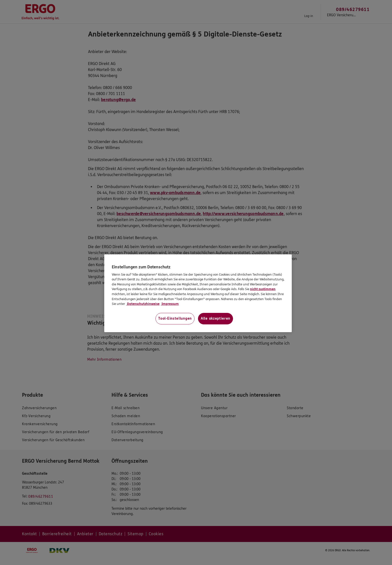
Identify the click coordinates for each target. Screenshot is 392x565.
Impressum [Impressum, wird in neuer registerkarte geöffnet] (170, 304)
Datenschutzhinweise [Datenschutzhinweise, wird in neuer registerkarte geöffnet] (143, 304)
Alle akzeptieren (215, 319)
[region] (198, 293)
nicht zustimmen (263, 289)
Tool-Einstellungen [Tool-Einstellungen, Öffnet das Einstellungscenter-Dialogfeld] (175, 319)
